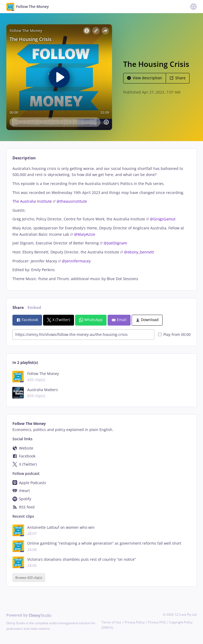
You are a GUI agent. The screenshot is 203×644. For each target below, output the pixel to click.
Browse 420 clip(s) (29, 578)
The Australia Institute (32, 201)
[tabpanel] (101, 224)
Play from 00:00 (174, 334)
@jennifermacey (76, 261)
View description (145, 78)
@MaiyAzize (85, 234)
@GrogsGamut (163, 219)
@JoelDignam (115, 243)
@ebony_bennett (139, 252)
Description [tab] (24, 158)
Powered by (29, 615)
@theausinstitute (72, 201)
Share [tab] (18, 307)
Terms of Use (111, 622)
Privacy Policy (135, 622)
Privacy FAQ (157, 622)
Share (178, 78)
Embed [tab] (34, 307)
